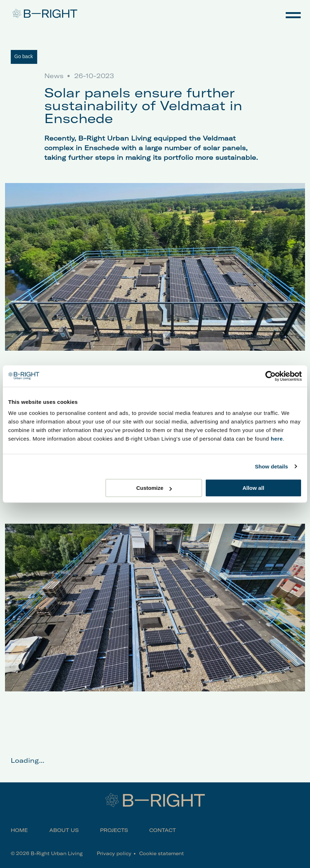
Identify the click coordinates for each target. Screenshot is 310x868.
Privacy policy (114, 853)
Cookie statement (162, 853)
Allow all (253, 488)
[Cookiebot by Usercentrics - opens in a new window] (271, 376)
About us (64, 830)
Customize (154, 488)
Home (19, 830)
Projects (114, 830)
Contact (162, 830)
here (277, 439)
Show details (272, 466)
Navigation (293, 14)
